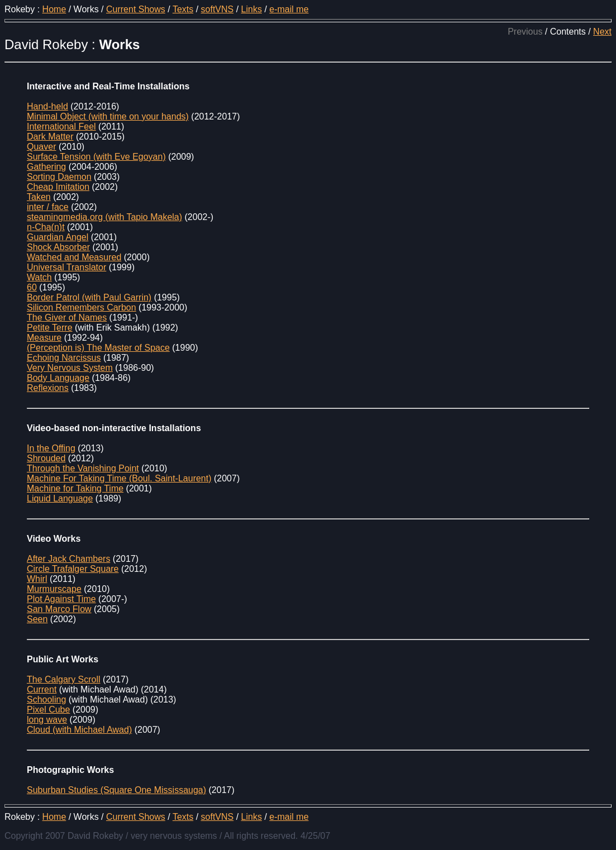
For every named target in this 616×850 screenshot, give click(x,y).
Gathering (46, 167)
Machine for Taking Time (75, 488)
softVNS (218, 9)
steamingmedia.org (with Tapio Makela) (104, 217)
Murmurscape (54, 589)
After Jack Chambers (68, 559)
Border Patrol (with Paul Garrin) (89, 297)
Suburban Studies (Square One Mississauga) (116, 790)
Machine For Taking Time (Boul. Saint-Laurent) (119, 478)
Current (42, 689)
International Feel (61, 126)
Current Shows (136, 9)
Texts (183, 9)
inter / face (48, 207)
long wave (47, 720)
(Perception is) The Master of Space (98, 348)
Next (602, 32)
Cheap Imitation (58, 187)
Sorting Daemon (59, 177)
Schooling (46, 699)
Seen (37, 619)
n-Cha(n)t (46, 227)
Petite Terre (50, 328)
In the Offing (51, 448)
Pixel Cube (48, 710)
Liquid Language (60, 498)
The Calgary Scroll (64, 679)
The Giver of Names (67, 317)
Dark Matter (50, 137)
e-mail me (289, 9)
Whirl (37, 579)
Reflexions (48, 388)
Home (54, 9)
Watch (39, 277)
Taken (39, 197)
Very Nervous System (70, 368)
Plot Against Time (61, 599)
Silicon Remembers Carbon (82, 307)
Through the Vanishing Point (83, 468)
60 (32, 287)
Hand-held (47, 106)
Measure (44, 338)
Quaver (41, 147)
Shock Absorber (58, 247)
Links (252, 9)
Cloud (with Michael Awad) (79, 730)
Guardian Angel (58, 237)
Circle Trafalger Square (73, 569)
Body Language (58, 378)
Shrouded (46, 458)
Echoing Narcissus (64, 358)
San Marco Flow (59, 609)
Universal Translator (66, 267)
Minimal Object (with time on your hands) (108, 116)
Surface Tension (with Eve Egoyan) (96, 157)
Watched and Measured (74, 257)
